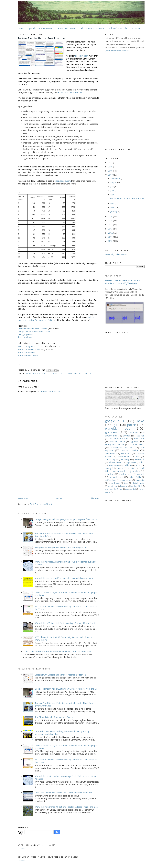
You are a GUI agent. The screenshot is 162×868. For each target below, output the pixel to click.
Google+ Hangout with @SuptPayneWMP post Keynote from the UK (66, 519)
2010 (111, 241)
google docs (32, 373)
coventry (125, 459)
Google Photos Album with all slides (34, 332)
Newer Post (23, 498)
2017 (111, 175)
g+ (115, 425)
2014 (111, 225)
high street (131, 462)
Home (22, 28)
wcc (138, 456)
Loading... (22, 849)
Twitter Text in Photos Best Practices (127, 198)
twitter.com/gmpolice (27, 346)
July (112, 187)
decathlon (113, 486)
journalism (135, 471)
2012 (111, 233)
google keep (45, 373)
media (131, 468)
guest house (114, 483)
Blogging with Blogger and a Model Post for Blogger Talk (61, 548)
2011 (111, 237)
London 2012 (136, 486)
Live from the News (113, 489)
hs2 (143, 462)
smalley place (125, 474)
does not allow (82, 56)
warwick (141, 474)
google (135, 441)
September (116, 178)
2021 (111, 163)
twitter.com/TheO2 (26, 353)
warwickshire (124, 456)
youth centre (118, 441)
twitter (87, 373)
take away (114, 465)
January (114, 211)
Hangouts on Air (115, 444)
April (113, 203)
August (114, 182)
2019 (111, 167)
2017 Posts (136, 28)
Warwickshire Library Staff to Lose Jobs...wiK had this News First (64, 578)
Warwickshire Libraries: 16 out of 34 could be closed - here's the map (66, 807)
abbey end (111, 436)
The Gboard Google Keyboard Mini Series (54, 717)
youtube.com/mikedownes (41, 28)
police (64, 373)
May (113, 195)
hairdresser (110, 453)
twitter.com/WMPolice (28, 356)
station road (138, 444)
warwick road (118, 428)
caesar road (119, 471)
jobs (126, 483)
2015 (111, 221)
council (140, 436)
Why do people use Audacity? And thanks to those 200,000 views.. (123, 282)
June (113, 191)
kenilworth (140, 459)
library (134, 432)
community (110, 459)
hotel (138, 465)
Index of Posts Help (118, 28)
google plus (114, 421)
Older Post (95, 498)
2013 (111, 229)
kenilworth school (122, 447)
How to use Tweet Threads (70, 93)
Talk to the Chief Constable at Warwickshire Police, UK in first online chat (58, 651)
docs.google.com (25, 337)
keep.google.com (63, 181)
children (127, 465)
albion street (115, 462)
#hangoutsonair (119, 439)
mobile (56, 373)
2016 (111, 216)
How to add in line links (51, 392)
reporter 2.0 (130, 489)
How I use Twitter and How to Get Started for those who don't (63, 793)
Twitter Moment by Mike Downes (33, 329)
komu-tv (124, 486)
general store (116, 477)
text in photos (75, 373)
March (114, 207)
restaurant (126, 453)
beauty (108, 468)
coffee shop (111, 480)
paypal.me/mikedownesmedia (117, 50)
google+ (111, 432)
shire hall (109, 474)
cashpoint (140, 480)
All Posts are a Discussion (93, 28)
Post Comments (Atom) (41, 504)
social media (130, 450)
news (141, 421)
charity (120, 468)
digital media (139, 483)
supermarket (126, 480)
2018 (111, 171)
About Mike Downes (67, 28)
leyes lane (139, 439)
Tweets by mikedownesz (116, 254)
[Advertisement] (41, 475)
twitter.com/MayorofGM (29, 349)
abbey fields (135, 477)
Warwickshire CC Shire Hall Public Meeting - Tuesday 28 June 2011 (65, 623)
